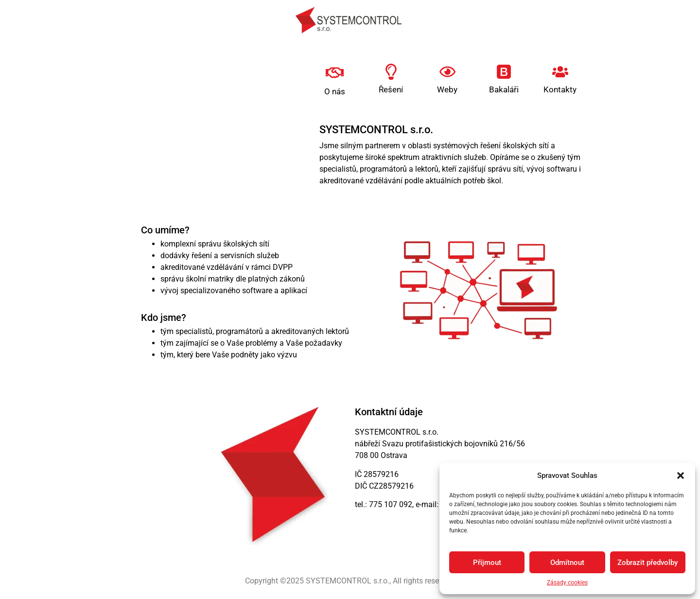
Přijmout (487, 563)
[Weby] (447, 72)
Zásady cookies (567, 582)
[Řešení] (391, 72)
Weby (447, 89)
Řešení (391, 89)
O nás (335, 91)
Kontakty (560, 89)
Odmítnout (567, 563)
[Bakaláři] (504, 72)
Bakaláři (504, 89)
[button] (681, 476)
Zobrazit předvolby (647, 563)
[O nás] (335, 73)
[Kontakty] (560, 72)
